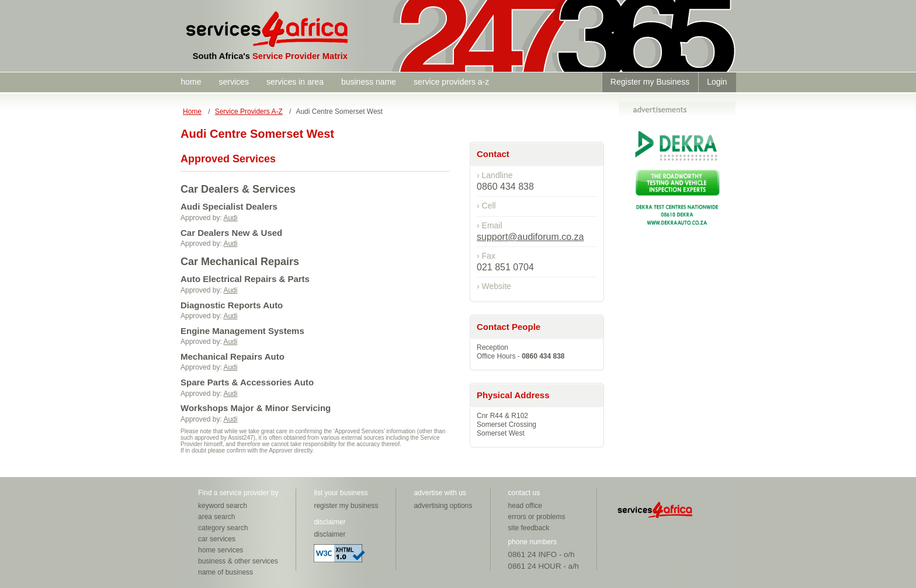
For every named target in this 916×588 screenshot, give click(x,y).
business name (369, 82)
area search (216, 517)
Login (717, 82)
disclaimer (329, 534)
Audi (230, 218)
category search (223, 528)
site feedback (529, 528)
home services (221, 550)
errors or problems (537, 517)
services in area (295, 82)
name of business (225, 572)
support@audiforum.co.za (530, 237)
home (191, 82)
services (234, 82)
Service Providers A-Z (249, 112)
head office (525, 506)
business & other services (238, 561)
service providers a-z (451, 82)
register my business (346, 506)
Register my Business (650, 82)
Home (192, 112)
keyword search (223, 506)
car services (217, 539)
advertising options (443, 506)
